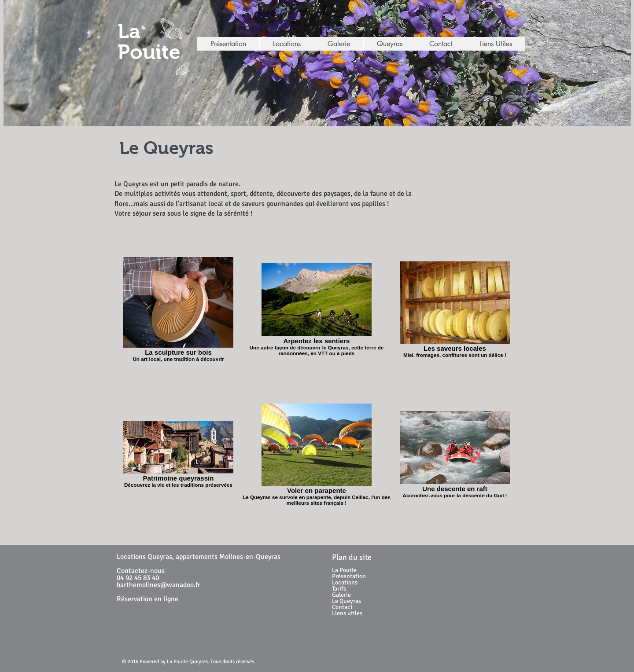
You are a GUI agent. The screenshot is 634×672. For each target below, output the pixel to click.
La (129, 31)
